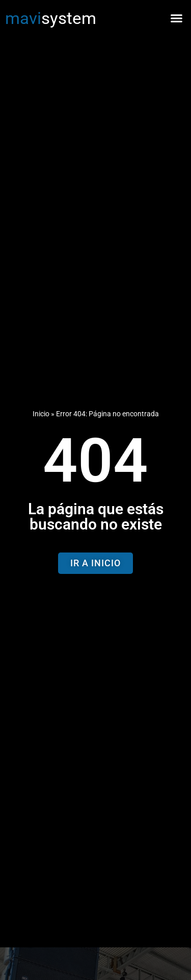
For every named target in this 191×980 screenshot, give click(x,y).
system (51, 18)
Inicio (41, 414)
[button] (177, 18)
